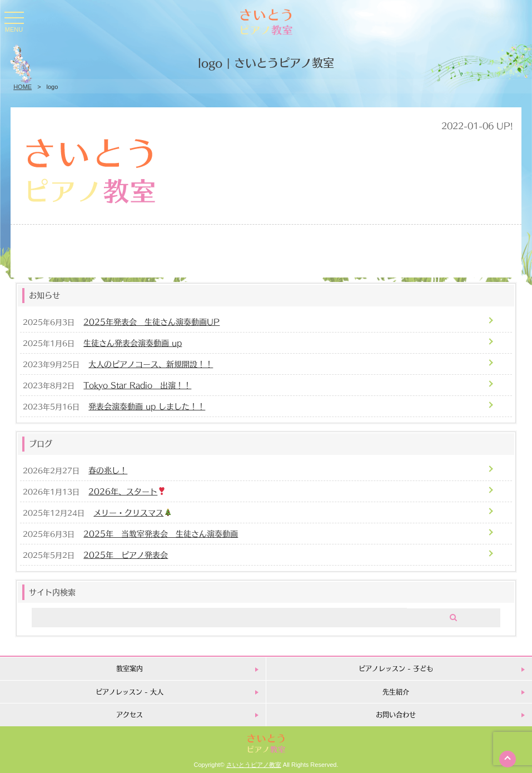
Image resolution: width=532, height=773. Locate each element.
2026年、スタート (127, 491)
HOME (23, 87)
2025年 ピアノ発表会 (126, 554)
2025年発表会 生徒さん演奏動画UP (151, 321)
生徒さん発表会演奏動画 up (133, 342)
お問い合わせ (396, 714)
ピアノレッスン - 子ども (396, 668)
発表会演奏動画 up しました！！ (147, 406)
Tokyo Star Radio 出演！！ (137, 385)
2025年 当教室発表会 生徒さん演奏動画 (161, 533)
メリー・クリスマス (133, 512)
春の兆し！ (108, 470)
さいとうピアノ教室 (254, 765)
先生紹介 (396, 692)
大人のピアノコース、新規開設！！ (151, 363)
